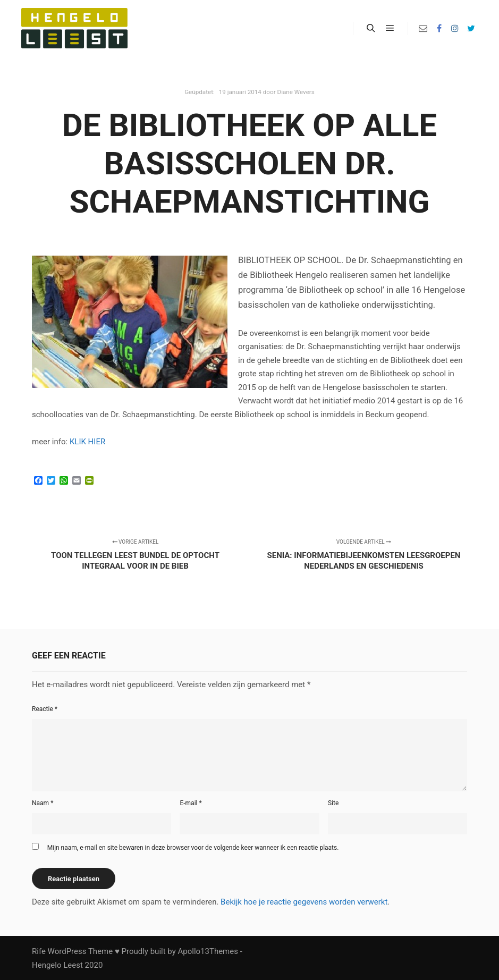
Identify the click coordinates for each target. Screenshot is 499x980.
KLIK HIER (87, 442)
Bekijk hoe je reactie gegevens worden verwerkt (304, 902)
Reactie (45, 709)
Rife (39, 951)
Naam (43, 803)
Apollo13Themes (208, 951)
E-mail (191, 803)
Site (333, 803)
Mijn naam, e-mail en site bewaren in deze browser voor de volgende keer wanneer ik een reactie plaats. (193, 848)
